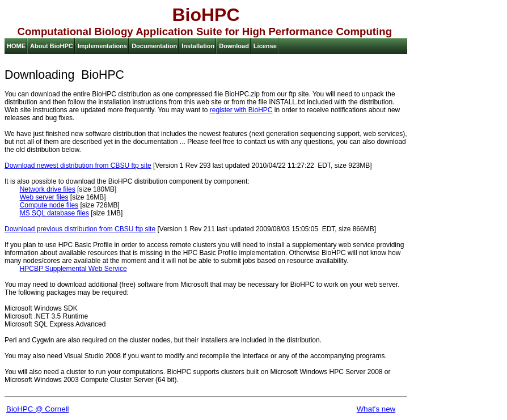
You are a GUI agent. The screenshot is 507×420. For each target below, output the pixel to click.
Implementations (102, 46)
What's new (376, 409)
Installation (198, 46)
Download (234, 46)
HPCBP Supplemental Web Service (73, 269)
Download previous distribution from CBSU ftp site (80, 229)
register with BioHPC (241, 110)
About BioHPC (52, 46)
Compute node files (49, 205)
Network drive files (48, 189)
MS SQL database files (54, 213)
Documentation (154, 46)
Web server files (44, 197)
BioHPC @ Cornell (38, 409)
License (265, 46)
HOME (16, 46)
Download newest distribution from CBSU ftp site (78, 166)
